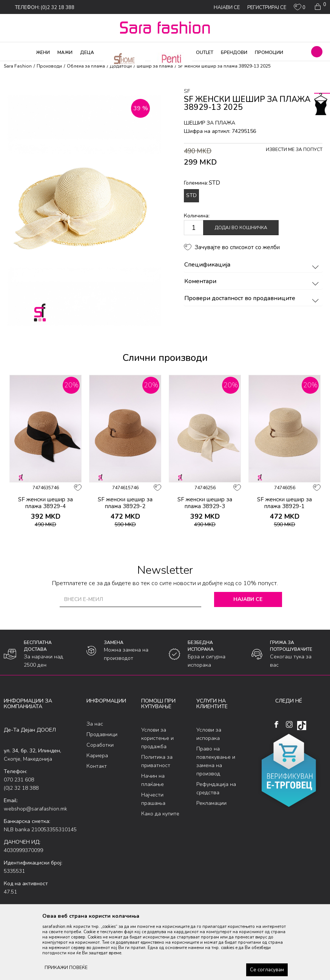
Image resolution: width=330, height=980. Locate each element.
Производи (49, 66)
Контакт (97, 766)
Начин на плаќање (153, 780)
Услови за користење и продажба (157, 738)
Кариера (97, 756)
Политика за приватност (157, 761)
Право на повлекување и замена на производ (216, 761)
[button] (317, 52)
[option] (45, 458)
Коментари (253, 282)
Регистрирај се (267, 8)
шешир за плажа (155, 66)
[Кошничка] (320, 7)
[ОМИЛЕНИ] (300, 9)
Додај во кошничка (241, 228)
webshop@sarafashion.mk (35, 809)
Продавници (102, 734)
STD (191, 195)
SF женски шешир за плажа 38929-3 (205, 503)
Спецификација (253, 265)
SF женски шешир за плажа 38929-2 (125, 503)
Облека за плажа (86, 66)
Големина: (202, 183)
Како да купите (160, 814)
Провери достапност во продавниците (253, 299)
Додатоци (121, 66)
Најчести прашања (153, 799)
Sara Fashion (18, 66)
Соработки (100, 745)
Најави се (248, 599)
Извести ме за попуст (294, 149)
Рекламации (211, 803)
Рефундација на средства (216, 788)
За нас (95, 724)
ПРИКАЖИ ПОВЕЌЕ (66, 968)
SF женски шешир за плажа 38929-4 (45, 503)
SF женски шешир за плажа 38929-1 (285, 503)
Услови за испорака (209, 734)
